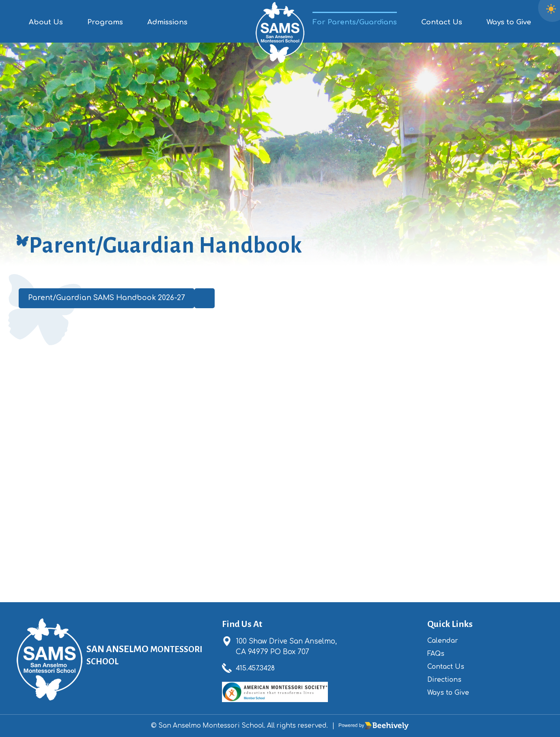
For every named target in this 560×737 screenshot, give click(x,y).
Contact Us (442, 22)
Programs (105, 22)
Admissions (167, 22)
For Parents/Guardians (355, 22)
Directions (446, 680)
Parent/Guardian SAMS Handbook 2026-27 (111, 299)
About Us (46, 22)
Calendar (444, 641)
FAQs (437, 654)
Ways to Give (509, 22)
